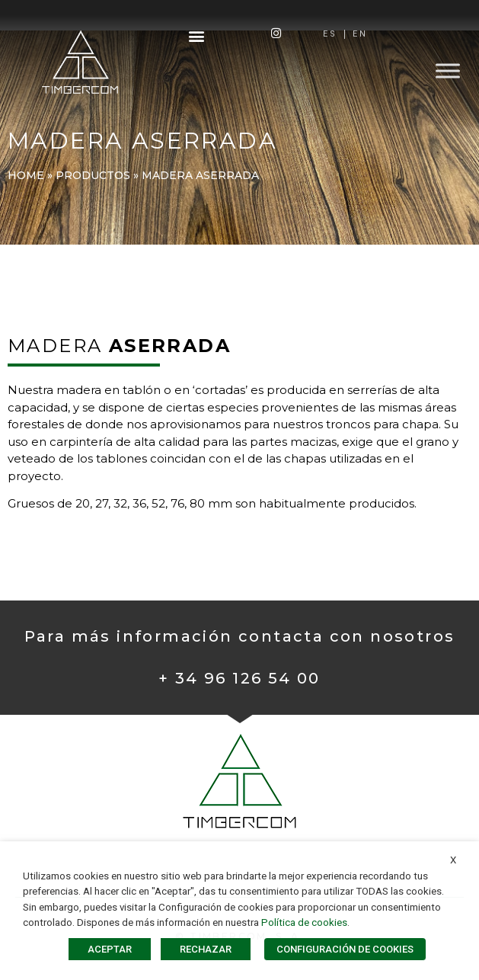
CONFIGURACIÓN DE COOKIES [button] (345, 949)
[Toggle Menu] (448, 70)
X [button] (453, 860)
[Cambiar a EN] (360, 34)
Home (26, 175)
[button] (196, 35)
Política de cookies (304, 922)
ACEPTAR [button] (110, 949)
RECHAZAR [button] (206, 949)
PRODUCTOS (93, 175)
